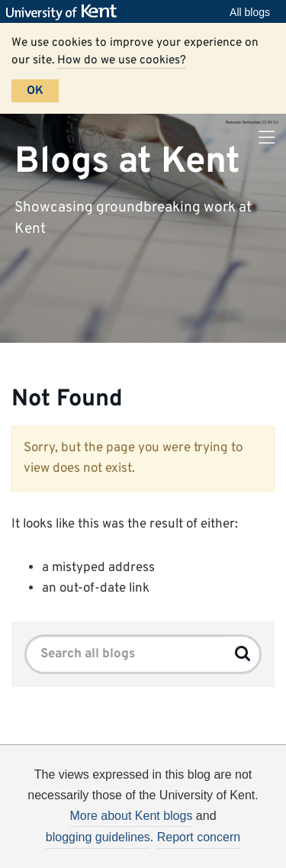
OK (35, 91)
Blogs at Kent (127, 161)
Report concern (199, 837)
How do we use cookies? (122, 60)
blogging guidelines (98, 837)
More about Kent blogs (131, 816)
